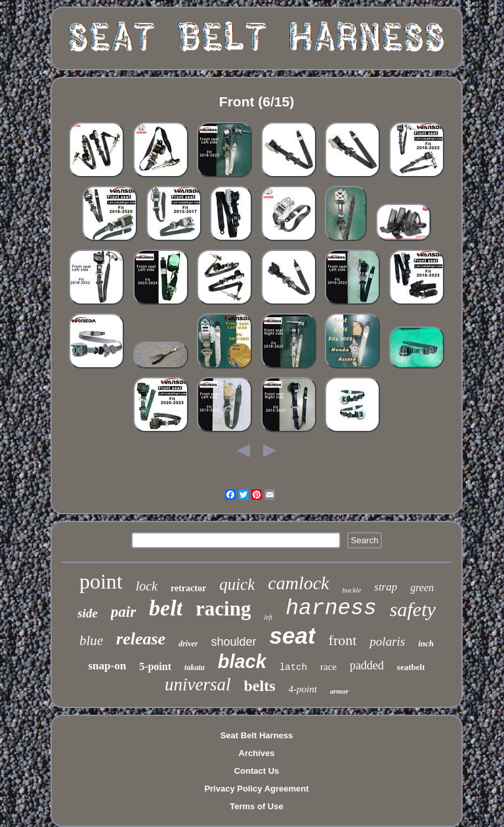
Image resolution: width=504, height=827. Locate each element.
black (242, 661)
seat (293, 636)
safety (413, 609)
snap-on (108, 666)
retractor (188, 588)
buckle (352, 590)
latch (293, 667)
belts (260, 686)
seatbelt (411, 667)
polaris (387, 641)
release (141, 639)
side (88, 613)
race (328, 667)
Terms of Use (256, 806)
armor (339, 691)
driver (188, 644)
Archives (257, 753)
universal (198, 684)
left (268, 617)
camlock (298, 583)
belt (166, 608)
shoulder (233, 642)
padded (367, 665)
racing (223, 609)
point (101, 581)
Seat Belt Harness (257, 735)
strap (386, 587)
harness (331, 609)
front (343, 640)
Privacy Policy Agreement (256, 789)
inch (426, 643)
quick (237, 584)
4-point (303, 689)
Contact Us (257, 771)
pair (123, 612)
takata (195, 667)
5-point (155, 666)
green (422, 588)
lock (147, 586)
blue (91, 640)
